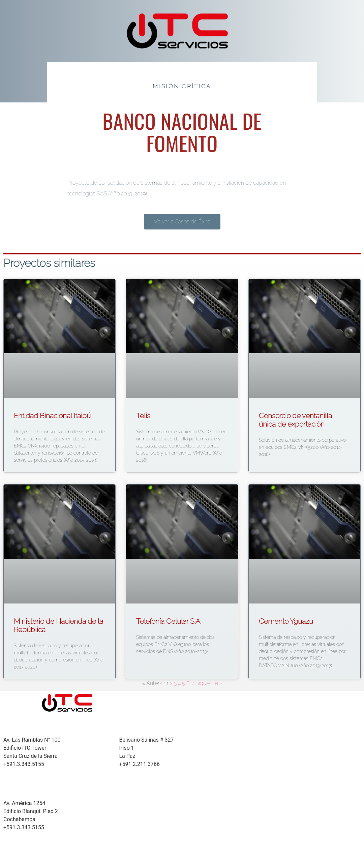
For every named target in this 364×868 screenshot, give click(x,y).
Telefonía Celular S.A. (169, 621)
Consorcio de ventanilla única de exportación (295, 420)
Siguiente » (209, 683)
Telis (143, 416)
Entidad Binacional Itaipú (52, 416)
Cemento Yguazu (286, 621)
